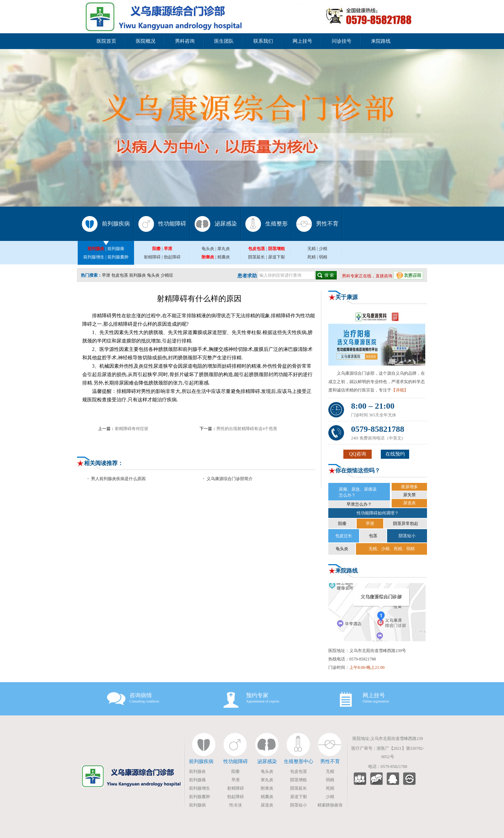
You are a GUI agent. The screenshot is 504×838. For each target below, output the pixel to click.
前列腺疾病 (116, 224)
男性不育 (327, 224)
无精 (311, 249)
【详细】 (400, 390)
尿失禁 (409, 495)
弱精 (323, 257)
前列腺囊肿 (118, 257)
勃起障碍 (172, 257)
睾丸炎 (224, 249)
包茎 (373, 536)
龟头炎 (208, 249)
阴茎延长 (257, 257)
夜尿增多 (409, 487)
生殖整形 (276, 224)
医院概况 (146, 41)
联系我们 (263, 41)
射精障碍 (152, 257)
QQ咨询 (357, 454)
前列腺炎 (138, 275)
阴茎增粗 (299, 780)
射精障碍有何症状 (132, 429)
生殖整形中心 (299, 761)
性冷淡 (236, 805)
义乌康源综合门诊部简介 (230, 479)
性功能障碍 (172, 224)
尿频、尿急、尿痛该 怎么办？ (358, 492)
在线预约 (395, 454)
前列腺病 (197, 805)
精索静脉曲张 (330, 805)
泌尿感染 (226, 224)
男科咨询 (185, 41)
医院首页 (106, 41)
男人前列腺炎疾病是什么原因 (118, 479)
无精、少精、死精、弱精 (392, 549)
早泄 (106, 275)
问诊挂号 (342, 41)
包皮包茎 (120, 275)
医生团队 (224, 41)
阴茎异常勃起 (406, 524)
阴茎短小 (407, 536)
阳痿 (342, 524)
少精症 (167, 275)
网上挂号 (302, 41)
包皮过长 (344, 536)
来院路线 (381, 41)
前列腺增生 (94, 257)
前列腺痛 (116, 249)
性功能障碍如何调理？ (378, 513)
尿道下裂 (276, 257)
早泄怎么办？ (359, 504)
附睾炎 (267, 788)
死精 (311, 257)
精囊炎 (224, 257)
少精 (323, 249)
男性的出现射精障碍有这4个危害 (247, 429)
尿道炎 (409, 503)
